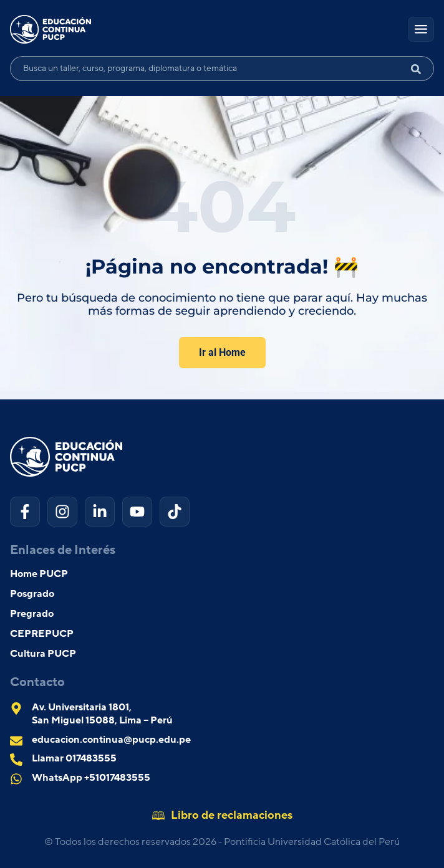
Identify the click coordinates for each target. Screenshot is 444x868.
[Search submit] (421, 69)
